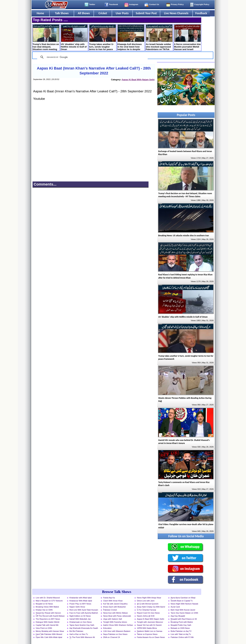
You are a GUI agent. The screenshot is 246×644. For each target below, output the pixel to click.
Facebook (114, 4)
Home (40, 13)
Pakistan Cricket (110, 610)
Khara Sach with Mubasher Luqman (115, 607)
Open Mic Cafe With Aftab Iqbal (49, 637)
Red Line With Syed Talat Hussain (84, 610)
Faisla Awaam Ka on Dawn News (151, 637)
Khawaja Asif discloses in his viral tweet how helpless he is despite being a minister (131, 38)
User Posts (122, 13)
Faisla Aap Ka (109, 598)
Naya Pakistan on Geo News (115, 634)
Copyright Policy (202, 4)
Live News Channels (176, 13)
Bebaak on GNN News (180, 628)
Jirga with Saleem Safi (113, 619)
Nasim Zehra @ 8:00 (146, 616)
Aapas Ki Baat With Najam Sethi (138, 80)
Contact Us (154, 4)
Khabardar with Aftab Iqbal (81, 598)
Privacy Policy (177, 4)
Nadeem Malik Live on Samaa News (150, 631)
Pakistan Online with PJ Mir (182, 637)
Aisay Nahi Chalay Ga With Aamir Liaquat (151, 607)
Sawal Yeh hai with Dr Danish (149, 625)
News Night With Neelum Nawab (184, 604)
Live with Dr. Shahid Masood (48, 598)
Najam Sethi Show (77, 607)
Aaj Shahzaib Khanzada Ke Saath (84, 628)
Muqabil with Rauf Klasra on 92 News (184, 619)
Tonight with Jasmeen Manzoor (150, 622)
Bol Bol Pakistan (76, 631)
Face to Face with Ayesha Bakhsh (84, 613)
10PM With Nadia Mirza (147, 628)
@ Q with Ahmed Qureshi (148, 604)
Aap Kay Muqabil (178, 616)
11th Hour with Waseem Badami (117, 631)
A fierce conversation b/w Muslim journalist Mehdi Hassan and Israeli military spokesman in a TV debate (187, 38)
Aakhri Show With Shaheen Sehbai (118, 625)
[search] (92, 57)
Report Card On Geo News (148, 613)
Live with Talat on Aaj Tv (181, 634)
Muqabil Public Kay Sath (181, 625)
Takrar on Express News (147, 634)
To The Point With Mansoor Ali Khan (82, 638)
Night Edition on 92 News (80, 616)
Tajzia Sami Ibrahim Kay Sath (82, 625)
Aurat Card (175, 607)
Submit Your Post (146, 13)
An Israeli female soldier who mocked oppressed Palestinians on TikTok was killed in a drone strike (159, 38)
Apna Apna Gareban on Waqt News (183, 598)
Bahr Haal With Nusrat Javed (183, 610)
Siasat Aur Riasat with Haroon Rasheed (48, 613)
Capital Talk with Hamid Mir (47, 625)
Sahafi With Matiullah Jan (80, 619)
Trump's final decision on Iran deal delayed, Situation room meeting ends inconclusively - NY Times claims (46, 38)
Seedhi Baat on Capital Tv (182, 601)
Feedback (201, 13)
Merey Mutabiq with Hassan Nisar (50, 631)
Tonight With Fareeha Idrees (115, 622)
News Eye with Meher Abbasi (116, 613)
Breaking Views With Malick (47, 607)
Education (107, 628)
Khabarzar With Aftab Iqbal (81, 601)
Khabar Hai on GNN (44, 610)
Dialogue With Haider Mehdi (48, 622)
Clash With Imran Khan (113, 601)
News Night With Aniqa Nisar (149, 598)
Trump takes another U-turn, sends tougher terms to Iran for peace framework (102, 38)
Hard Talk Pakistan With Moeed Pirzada (49, 635)
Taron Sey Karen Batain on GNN (184, 613)
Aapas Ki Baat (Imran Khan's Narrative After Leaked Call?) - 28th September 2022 (94, 71)
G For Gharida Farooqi (147, 610)
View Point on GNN (44, 628)
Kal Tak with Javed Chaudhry (115, 604)
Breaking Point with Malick (182, 622)
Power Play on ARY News (80, 604)
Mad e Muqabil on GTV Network (49, 601)
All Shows (84, 13)
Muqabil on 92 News (44, 604)
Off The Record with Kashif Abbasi (50, 616)
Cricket (103, 13)
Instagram (134, 4)
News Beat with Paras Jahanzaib (117, 616)
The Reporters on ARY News (48, 619)
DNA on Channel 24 (112, 637)
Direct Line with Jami (146, 601)
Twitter (92, 4)
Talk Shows (62, 13)
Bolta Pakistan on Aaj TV (181, 631)
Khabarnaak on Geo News (81, 622)
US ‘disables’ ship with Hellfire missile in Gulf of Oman (74, 38)
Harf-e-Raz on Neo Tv (79, 634)
